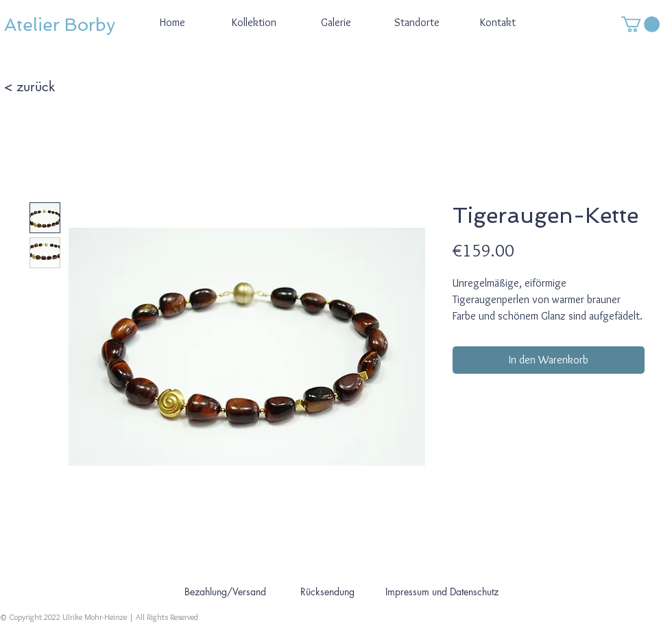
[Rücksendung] (327, 592)
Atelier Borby (60, 25)
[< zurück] (53, 86)
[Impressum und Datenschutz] (442, 592)
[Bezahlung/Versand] (225, 592)
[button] (640, 24)
